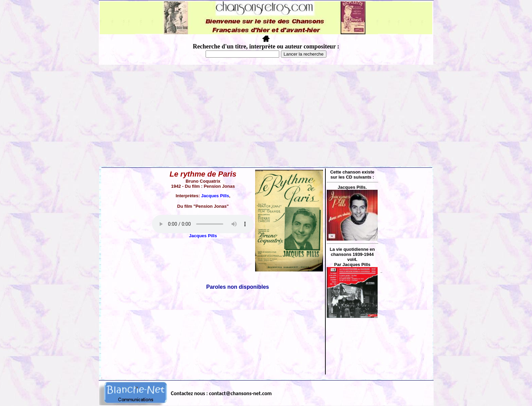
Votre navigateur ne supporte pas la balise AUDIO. (203, 224)
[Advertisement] (266, 116)
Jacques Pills (215, 196)
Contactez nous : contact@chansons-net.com (221, 393)
